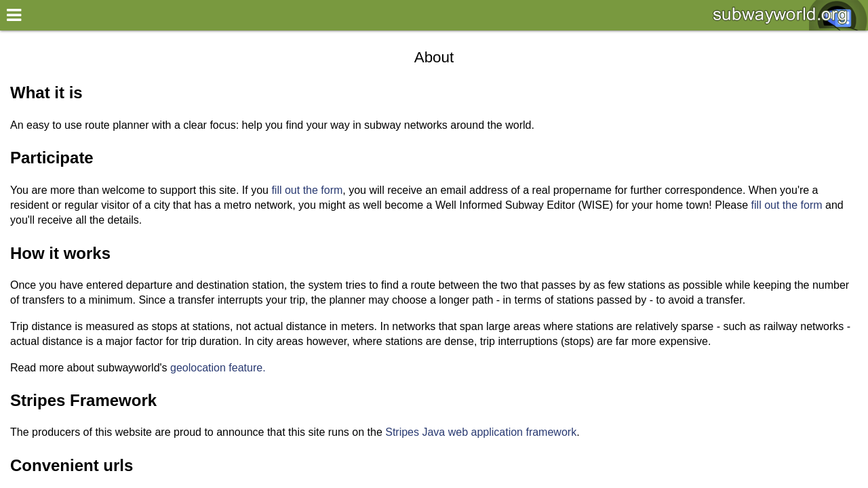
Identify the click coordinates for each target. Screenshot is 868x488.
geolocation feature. (218, 368)
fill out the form (307, 190)
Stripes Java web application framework (481, 432)
